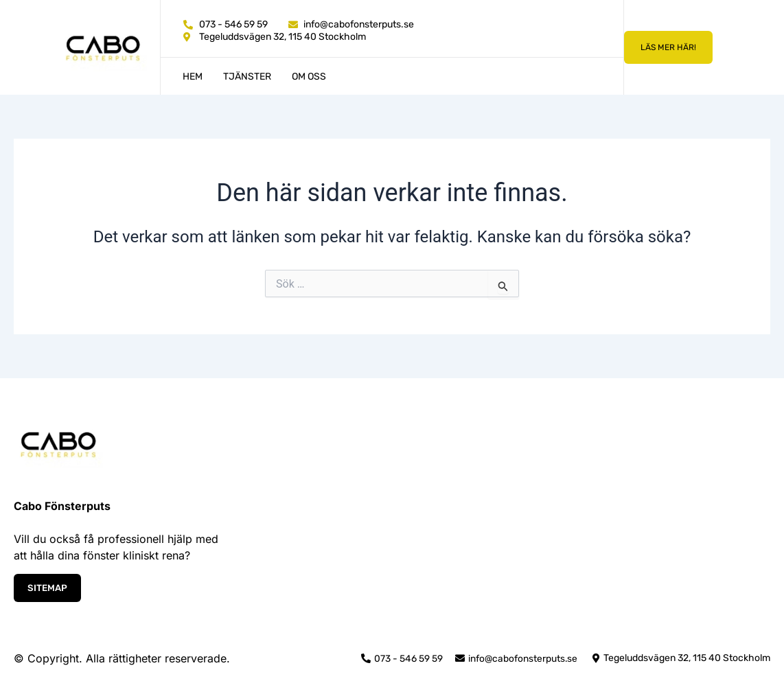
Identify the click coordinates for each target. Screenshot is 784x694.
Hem (193, 77)
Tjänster (247, 77)
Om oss (309, 77)
